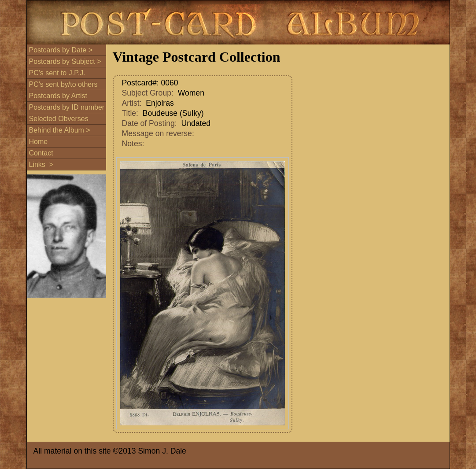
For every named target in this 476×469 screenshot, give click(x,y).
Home (39, 142)
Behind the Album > (60, 130)
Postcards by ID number (67, 107)
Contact (41, 153)
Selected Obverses (59, 119)
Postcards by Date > (61, 50)
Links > (41, 164)
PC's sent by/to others (63, 84)
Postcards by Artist (58, 96)
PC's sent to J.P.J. (57, 73)
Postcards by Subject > (65, 61)
